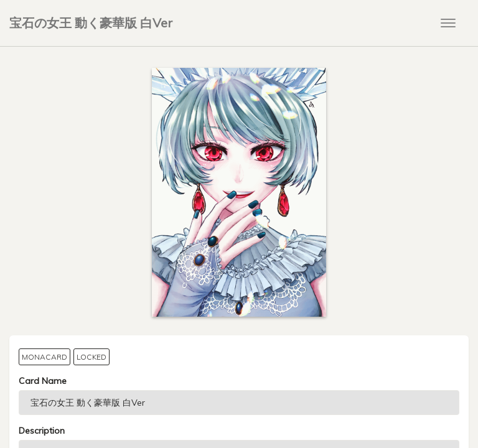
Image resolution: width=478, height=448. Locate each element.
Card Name (43, 381)
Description (42, 431)
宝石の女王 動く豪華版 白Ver (91, 23)
